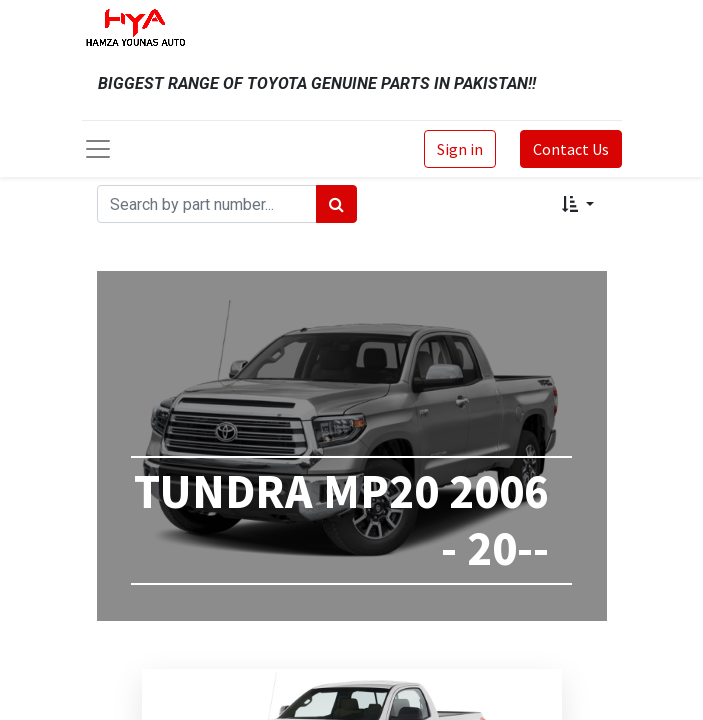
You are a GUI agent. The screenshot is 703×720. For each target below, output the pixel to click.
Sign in (460, 149)
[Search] (336, 204)
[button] (577, 204)
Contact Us (571, 149)
